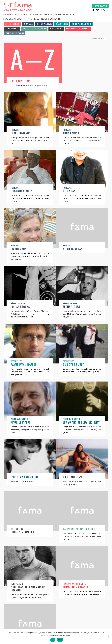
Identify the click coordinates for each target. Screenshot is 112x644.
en (105, 10)
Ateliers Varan (21, 258)
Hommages (28, 24)
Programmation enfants (78, 28)
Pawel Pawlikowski (76, 315)
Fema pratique (42, 15)
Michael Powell (21, 315)
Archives (33, 19)
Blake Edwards (73, 84)
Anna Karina (19, 142)
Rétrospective (70, 254)
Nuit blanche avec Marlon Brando (80, 542)
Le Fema (8, 15)
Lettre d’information (33, 624)
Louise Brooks (72, 258)
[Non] (108, 636)
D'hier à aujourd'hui (81, 24)
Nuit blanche (56, 28)
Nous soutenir (50, 19)
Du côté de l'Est (21, 373)
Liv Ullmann (71, 200)
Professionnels (64, 15)
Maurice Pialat (73, 373)
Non (60, 640)
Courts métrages (75, 489)
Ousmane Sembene (74, 142)
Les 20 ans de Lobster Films (29, 431)
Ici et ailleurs (12, 28)
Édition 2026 (23, 15)
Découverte (68, 312)
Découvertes (62, 24)
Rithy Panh (18, 200)
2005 (105, 39)
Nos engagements (14, 19)
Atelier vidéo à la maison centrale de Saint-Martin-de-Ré (81, 603)
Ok (53, 640)
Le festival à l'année (14, 33)
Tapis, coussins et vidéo (34, 28)
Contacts (10, 624)
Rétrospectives (44, 24)
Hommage (67, 81)
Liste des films (12, 24)
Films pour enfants (24, 599)
